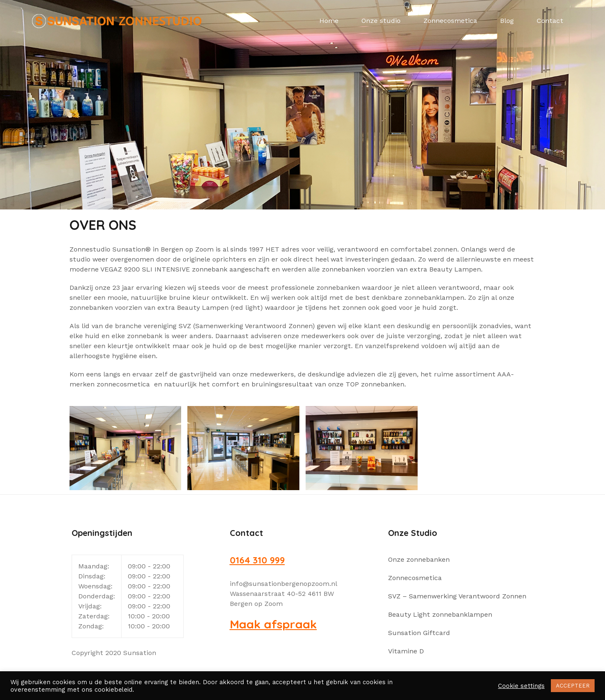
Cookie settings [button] (521, 686)
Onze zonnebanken (419, 559)
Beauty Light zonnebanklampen (440, 614)
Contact (550, 21)
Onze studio (381, 21)
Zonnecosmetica (450, 21)
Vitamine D (406, 651)
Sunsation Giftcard (419, 633)
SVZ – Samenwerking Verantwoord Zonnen (457, 596)
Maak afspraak (273, 624)
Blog (507, 21)
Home (329, 21)
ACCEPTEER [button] (573, 686)
